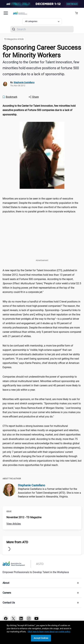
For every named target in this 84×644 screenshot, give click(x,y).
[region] (42, 632)
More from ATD (17, 542)
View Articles (14, 524)
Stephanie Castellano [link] (24, 82)
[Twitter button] (13, 618)
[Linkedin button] (21, 618)
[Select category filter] (42, 22)
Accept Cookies (41, 638)
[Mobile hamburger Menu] (6, 13)
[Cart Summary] (78, 13)
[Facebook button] (6, 618)
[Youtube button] (36, 618)
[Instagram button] (29, 618)
